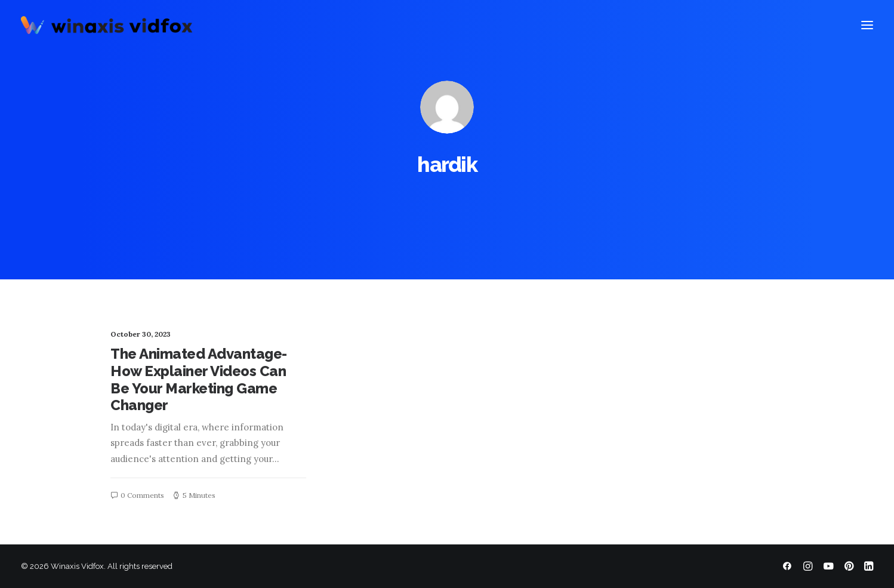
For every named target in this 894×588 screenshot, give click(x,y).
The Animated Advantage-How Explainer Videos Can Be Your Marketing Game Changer (199, 379)
